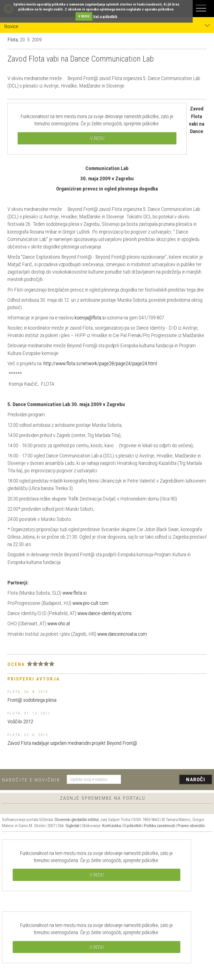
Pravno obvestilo (191, 826)
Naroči (196, 779)
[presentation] (169, 780)
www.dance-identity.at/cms (105, 613)
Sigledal (72, 826)
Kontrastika (112, 826)
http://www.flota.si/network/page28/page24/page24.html (100, 363)
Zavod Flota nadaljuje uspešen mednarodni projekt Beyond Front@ (72, 743)
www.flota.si (75, 593)
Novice (107, 26)
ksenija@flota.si (90, 318)
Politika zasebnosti (160, 826)
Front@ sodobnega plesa (32, 700)
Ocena (16, 664)
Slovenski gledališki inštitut (77, 820)
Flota (13, 40)
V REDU (84, 16)
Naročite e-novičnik (31, 780)
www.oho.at (59, 623)
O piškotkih (132, 826)
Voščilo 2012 (20, 721)
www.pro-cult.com (90, 603)
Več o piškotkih (105, 16)
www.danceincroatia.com (122, 634)
